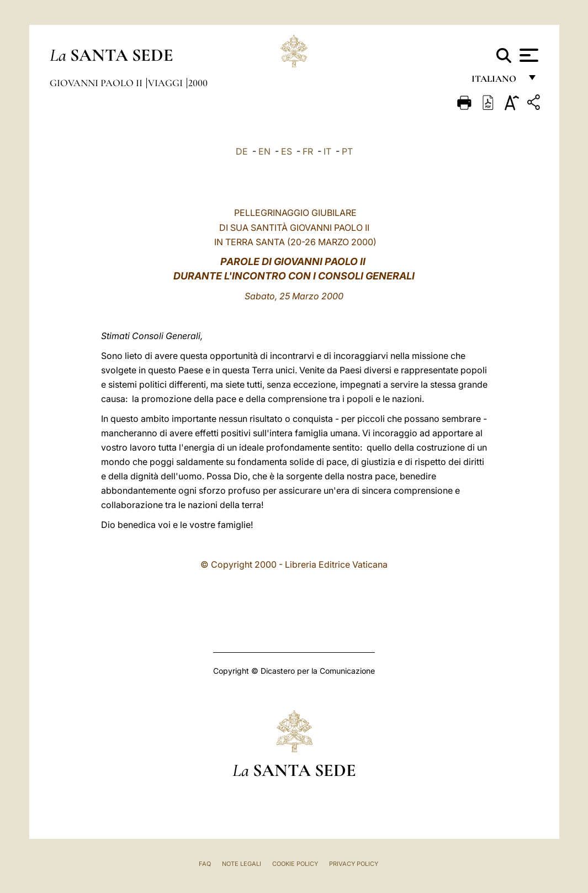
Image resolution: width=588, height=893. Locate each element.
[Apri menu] (528, 55)
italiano (496, 81)
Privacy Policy (354, 864)
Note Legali (242, 864)
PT (347, 151)
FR (308, 151)
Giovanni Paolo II (97, 83)
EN (264, 151)
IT (327, 151)
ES (287, 151)
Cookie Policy (295, 864)
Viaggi (166, 83)
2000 (198, 83)
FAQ (205, 864)
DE (242, 151)
